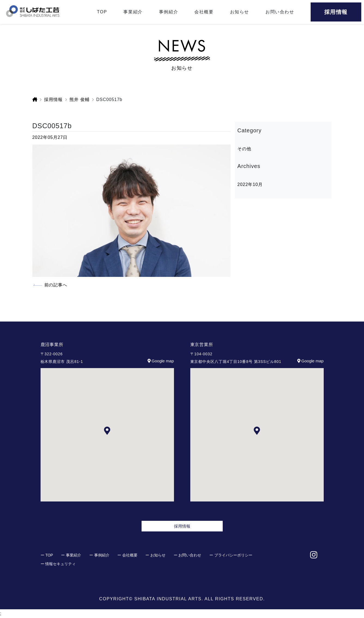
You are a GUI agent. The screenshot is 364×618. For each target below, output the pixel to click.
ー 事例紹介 (99, 555)
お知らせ (240, 12)
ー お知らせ (155, 555)
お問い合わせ (280, 12)
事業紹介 (133, 12)
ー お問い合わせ (188, 555)
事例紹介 (169, 12)
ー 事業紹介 (71, 555)
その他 (244, 149)
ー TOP (47, 555)
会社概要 (204, 12)
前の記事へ (56, 285)
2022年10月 (250, 184)
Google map (160, 361)
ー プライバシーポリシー (231, 555)
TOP (102, 12)
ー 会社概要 (127, 555)
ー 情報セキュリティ (58, 564)
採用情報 (182, 526)
